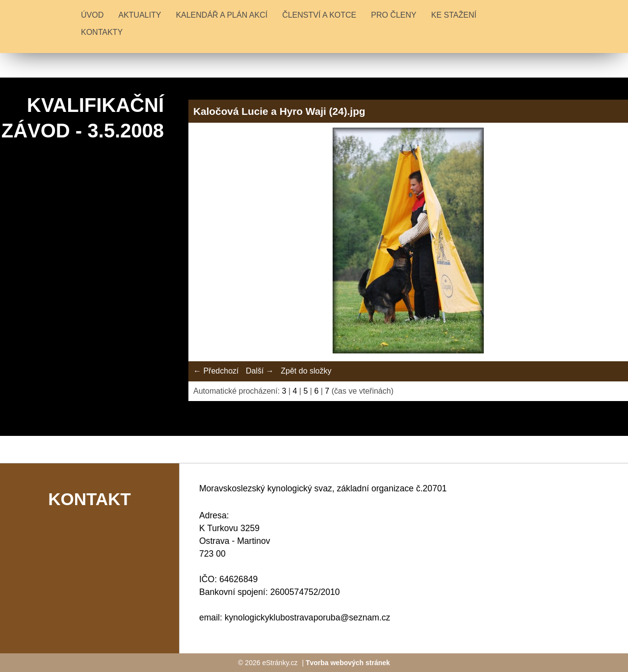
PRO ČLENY (393, 15)
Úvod (92, 15)
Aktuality (140, 15)
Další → (260, 371)
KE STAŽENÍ (454, 15)
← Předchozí (216, 371)
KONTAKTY (102, 32)
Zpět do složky (306, 371)
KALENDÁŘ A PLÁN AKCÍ (222, 15)
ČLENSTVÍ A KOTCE (319, 15)
